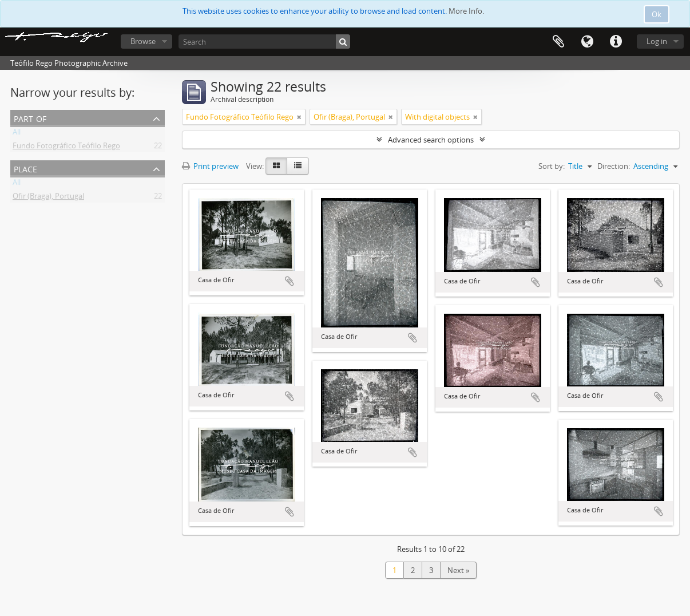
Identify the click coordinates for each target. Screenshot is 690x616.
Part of (30, 118)
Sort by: (552, 166)
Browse (143, 41)
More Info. (466, 11)
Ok (657, 14)
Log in (657, 41)
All (17, 134)
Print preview (210, 166)
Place (25, 168)
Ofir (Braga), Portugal (48, 198)
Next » (458, 570)
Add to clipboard (290, 281)
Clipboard (558, 42)
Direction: (614, 166)
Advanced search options (431, 140)
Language (587, 42)
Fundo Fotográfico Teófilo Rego (66, 148)
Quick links (616, 42)
